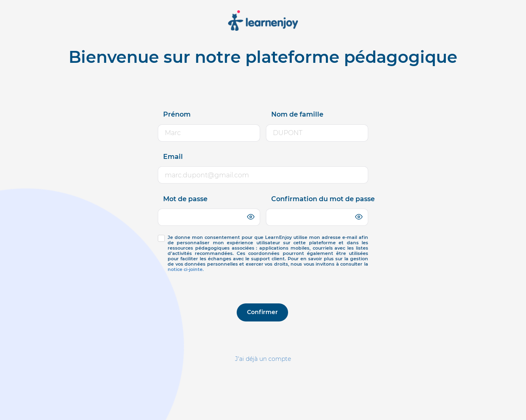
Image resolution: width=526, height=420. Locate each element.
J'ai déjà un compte (263, 359)
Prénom (177, 114)
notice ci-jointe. (186, 269)
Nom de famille (297, 114)
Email (173, 157)
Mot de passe (185, 199)
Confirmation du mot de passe (323, 199)
